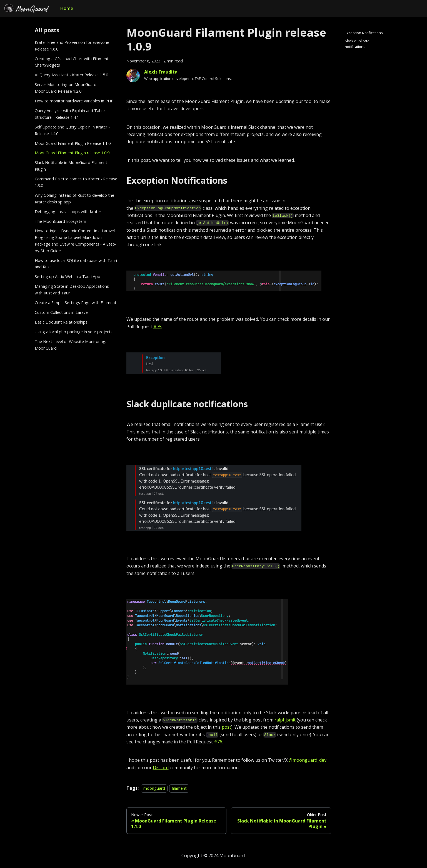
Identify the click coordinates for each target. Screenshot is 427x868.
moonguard (154, 788)
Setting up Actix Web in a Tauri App (68, 277)
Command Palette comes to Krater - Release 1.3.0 (76, 182)
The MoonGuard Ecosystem (60, 221)
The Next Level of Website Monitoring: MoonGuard (70, 345)
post (226, 727)
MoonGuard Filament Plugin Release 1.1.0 (73, 143)
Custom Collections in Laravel (62, 312)
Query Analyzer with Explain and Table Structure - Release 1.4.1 (70, 114)
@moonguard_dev (308, 760)
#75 (158, 327)
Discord (161, 768)
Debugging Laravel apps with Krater (68, 212)
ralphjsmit (285, 720)
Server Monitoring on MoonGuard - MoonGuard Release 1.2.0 (67, 88)
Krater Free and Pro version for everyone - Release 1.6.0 (73, 46)
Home (67, 8)
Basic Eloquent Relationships (61, 322)
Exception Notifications (364, 33)
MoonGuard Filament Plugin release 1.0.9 (72, 153)
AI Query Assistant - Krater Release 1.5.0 (71, 75)
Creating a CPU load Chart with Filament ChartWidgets (72, 62)
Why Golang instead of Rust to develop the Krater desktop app (74, 199)
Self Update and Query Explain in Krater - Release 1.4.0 (72, 130)
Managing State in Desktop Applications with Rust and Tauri (72, 290)
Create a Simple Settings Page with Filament (76, 303)
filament (179, 788)
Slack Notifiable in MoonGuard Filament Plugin (71, 166)
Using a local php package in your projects (74, 332)
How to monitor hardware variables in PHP (74, 101)
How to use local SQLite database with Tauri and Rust (76, 264)
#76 (218, 742)
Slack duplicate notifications (357, 44)
